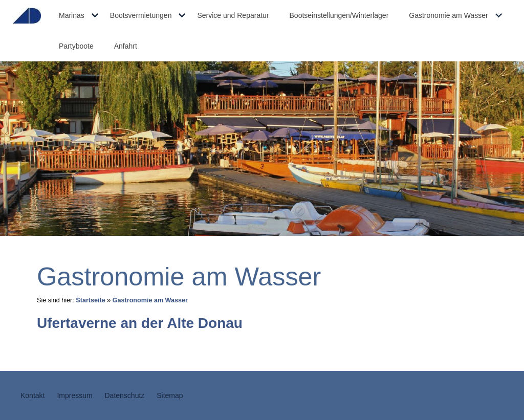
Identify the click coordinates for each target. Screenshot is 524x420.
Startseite (90, 300)
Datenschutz (125, 395)
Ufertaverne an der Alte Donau (140, 323)
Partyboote (76, 46)
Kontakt (32, 395)
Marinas (72, 15)
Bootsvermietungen (141, 15)
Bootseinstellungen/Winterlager (339, 15)
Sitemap (170, 395)
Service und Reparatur (233, 15)
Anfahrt (126, 46)
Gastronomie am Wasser (448, 15)
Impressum (74, 395)
